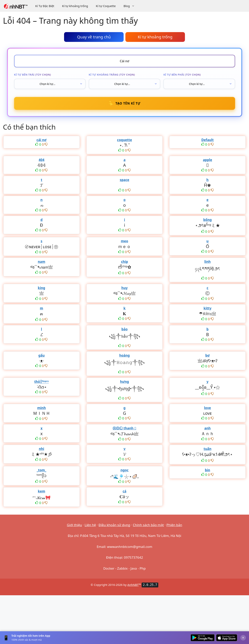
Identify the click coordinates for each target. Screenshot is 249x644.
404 (41, 160)
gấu (42, 355)
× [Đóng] (243, 638)
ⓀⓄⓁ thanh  (125, 428)
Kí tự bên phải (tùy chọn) (182, 75)
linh (207, 262)
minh (42, 408)
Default (208, 140)
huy (125, 288)
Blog (131, 6)
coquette (124, 140)
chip (125, 262)
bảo (125, 329)
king (41, 288)
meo (125, 241)
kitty (207, 308)
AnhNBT (133, 585)
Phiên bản (174, 525)
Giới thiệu (74, 525)
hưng (125, 382)
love (208, 408)
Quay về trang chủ (94, 37)
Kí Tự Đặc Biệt (45, 6)
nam (42, 262)
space (124, 180)
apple (208, 160)
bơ (207, 355)
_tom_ (42, 470)
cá (125, 491)
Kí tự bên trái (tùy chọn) (33, 75)
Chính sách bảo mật (148, 525)
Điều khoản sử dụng (114, 525)
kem (41, 491)
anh (207, 428)
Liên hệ (90, 525)
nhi (41, 449)
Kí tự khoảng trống (75, 6)
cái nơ (41, 140)
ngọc (125, 470)
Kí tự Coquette (106, 6)
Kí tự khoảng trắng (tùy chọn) (112, 75)
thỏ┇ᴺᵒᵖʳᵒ (42, 382)
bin (208, 470)
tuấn (207, 449)
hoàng (125, 355)
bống (208, 220)
